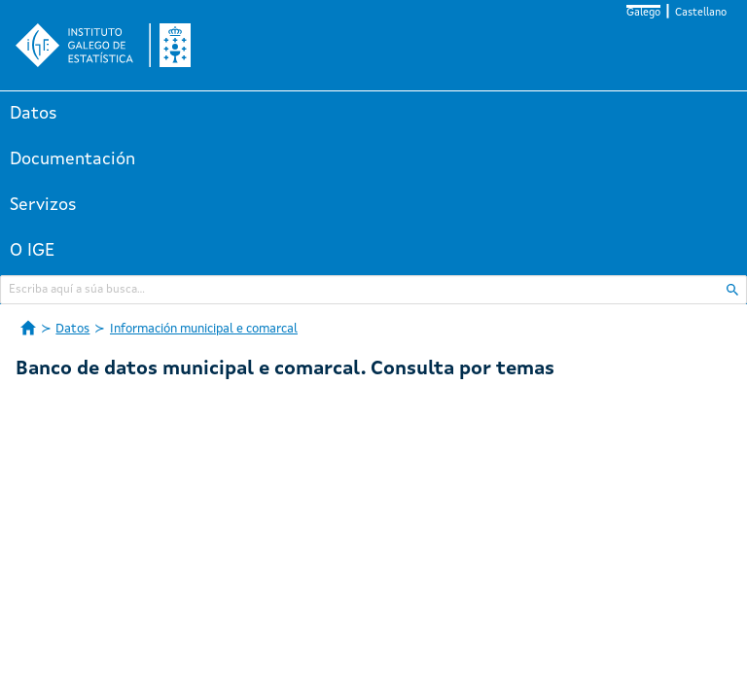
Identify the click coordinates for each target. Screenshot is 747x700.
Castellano (701, 13)
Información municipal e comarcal (204, 329)
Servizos (43, 205)
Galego (643, 13)
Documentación (72, 159)
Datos (34, 114)
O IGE (32, 251)
